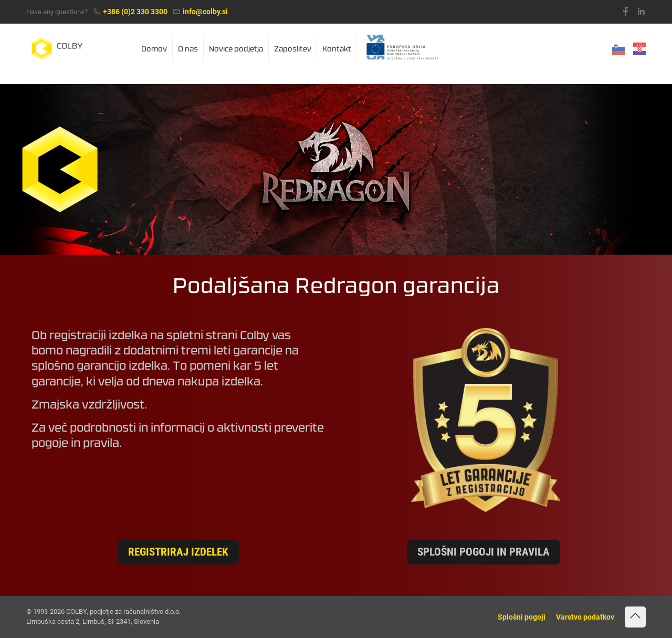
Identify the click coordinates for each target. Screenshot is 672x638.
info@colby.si (205, 12)
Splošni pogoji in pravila (484, 552)
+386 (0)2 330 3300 (135, 12)
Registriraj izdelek (178, 552)
